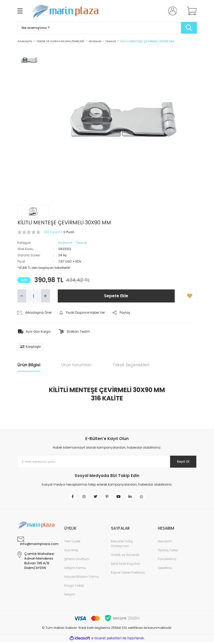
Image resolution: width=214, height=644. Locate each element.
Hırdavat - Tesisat (73, 243)
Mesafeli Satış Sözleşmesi (122, 546)
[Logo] (67, 11)
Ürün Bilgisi (29, 365)
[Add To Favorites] (190, 296)
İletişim (70, 596)
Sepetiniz (165, 570)
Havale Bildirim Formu (82, 579)
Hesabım (165, 543)
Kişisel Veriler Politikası (128, 575)
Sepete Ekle (116, 296)
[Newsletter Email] (107, 462)
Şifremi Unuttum (77, 561)
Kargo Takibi (74, 588)
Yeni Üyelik (72, 543)
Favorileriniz (167, 561)
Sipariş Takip (168, 552)
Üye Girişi (71, 552)
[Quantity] (34, 296)
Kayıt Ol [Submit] (179, 462)
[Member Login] (171, 11)
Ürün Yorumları (76, 365)
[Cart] (191, 11)
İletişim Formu (75, 570)
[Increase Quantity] (46, 296)
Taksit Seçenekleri (131, 365)
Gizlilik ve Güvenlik (125, 557)
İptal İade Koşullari (126, 566)
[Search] (107, 28)
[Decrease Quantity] (22, 296)
